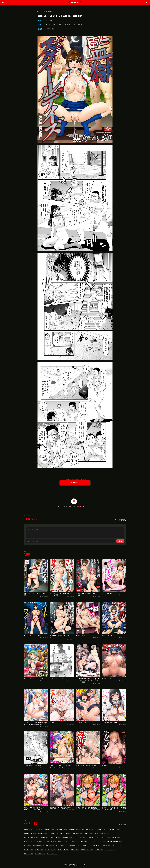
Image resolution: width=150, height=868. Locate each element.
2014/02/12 (50, 29)
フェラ (101, 830)
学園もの (93, 838)
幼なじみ (62, 845)
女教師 (40, 853)
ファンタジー (103, 834)
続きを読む (75, 483)
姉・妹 (52, 841)
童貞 (76, 849)
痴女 (50, 845)
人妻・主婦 (30, 834)
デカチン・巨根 (115, 841)
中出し (63, 830)
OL (28, 845)
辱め (41, 841)
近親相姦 (39, 845)
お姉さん (75, 845)
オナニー (51, 849)
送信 (120, 541)
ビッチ (111, 849)
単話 (61, 25)
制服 (46, 838)
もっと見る (123, 825)
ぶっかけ (100, 841)
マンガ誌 (81, 838)
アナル (55, 25)
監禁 (74, 25)
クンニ (29, 849)
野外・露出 (86, 841)
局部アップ (88, 849)
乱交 (108, 845)
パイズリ (30, 841)
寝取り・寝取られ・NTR (61, 834)
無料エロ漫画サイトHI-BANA (77, 865)
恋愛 (74, 841)
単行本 (51, 830)
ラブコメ (64, 849)
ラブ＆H (78, 834)
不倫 (40, 849)
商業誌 (50, 12)
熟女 (100, 849)
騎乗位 (68, 838)
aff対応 (75, 830)
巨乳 (39, 830)
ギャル (97, 845)
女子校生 (67, 25)
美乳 (116, 838)
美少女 (80, 25)
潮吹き (63, 841)
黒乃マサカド (50, 21)
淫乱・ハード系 (32, 838)
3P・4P (48, 25)
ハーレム (53, 853)
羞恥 (86, 845)
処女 (90, 834)
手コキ (118, 845)
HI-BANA (75, 3)
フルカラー (114, 830)
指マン (29, 853)
